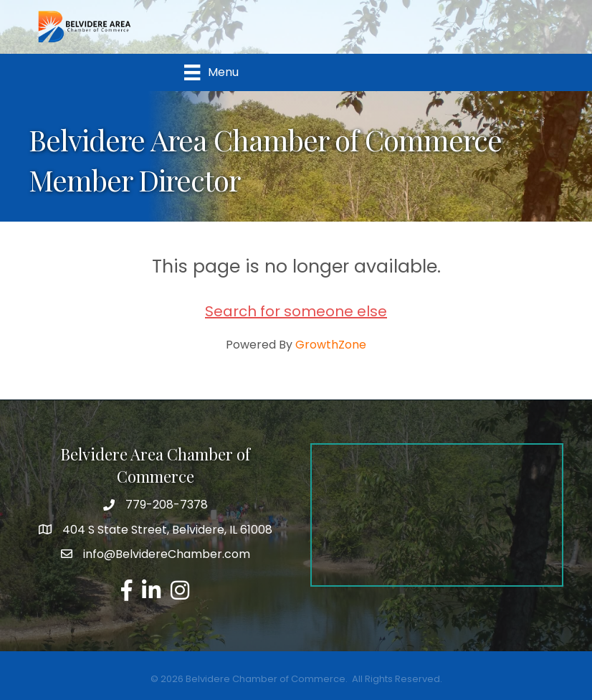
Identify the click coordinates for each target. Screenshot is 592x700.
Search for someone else (296, 311)
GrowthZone (331, 345)
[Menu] (211, 72)
